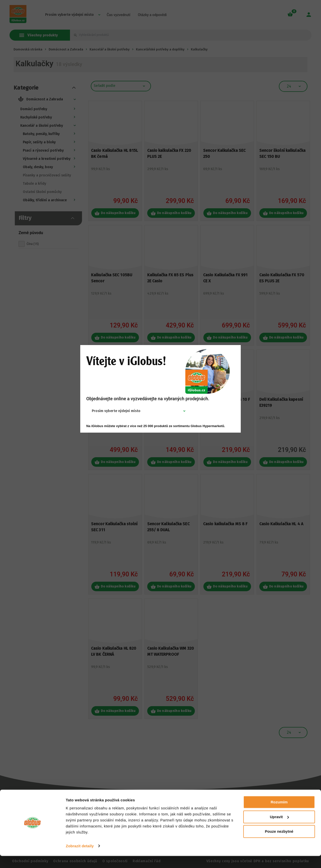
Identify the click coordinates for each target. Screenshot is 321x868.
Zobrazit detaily (80, 858)
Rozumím (279, 814)
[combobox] (119, 411)
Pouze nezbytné (279, 844)
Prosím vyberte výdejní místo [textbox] (116, 411)
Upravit (279, 829)
